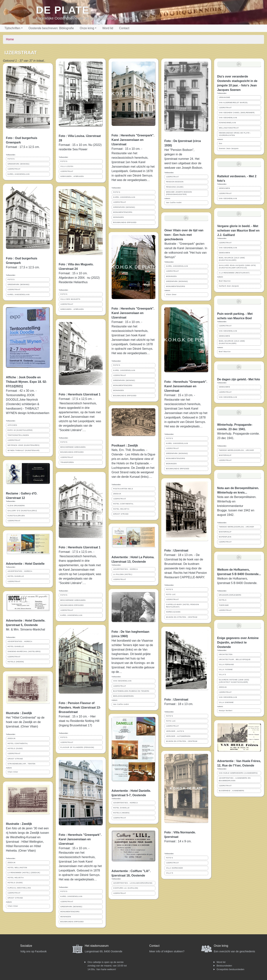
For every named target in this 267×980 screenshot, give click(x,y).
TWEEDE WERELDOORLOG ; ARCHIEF (236, 450)
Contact (124, 28)
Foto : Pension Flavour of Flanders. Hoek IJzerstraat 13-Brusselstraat (80, 707)
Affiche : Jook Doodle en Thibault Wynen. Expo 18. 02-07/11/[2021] (26, 382)
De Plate (63, 10)
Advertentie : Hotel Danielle (25, 564)
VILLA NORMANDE (174, 868)
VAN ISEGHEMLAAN (122, 681)
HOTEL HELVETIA (16, 878)
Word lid (108, 28)
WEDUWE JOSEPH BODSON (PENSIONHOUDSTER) (179, 193)
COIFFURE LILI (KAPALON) (126, 888)
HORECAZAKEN (173, 612)
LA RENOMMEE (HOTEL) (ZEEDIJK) (24, 873)
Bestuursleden (224, 966)
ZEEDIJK (12, 738)
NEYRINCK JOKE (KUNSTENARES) (24, 445)
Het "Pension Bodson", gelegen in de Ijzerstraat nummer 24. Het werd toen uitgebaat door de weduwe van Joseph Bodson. (184, 159)
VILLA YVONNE (226, 669)
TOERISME (224, 605)
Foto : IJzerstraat (176, 550)
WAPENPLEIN (225, 537)
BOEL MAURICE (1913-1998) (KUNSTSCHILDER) (232, 259)
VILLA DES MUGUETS (70, 299)
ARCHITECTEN (226, 654)
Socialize (26, 946)
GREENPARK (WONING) (19, 164)
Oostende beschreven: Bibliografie (51, 28)
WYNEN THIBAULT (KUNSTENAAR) (24, 450)
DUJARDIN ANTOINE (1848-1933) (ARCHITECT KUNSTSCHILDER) (234, 681)
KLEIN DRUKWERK (16, 506)
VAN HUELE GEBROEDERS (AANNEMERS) (238, 773)
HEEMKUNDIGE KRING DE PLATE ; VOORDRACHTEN (235, 134)
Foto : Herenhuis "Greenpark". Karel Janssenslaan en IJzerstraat (80, 839)
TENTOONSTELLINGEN (18, 435)
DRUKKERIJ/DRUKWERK (230, 595)
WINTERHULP (225, 455)
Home (10, 39)
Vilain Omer (13, 772)
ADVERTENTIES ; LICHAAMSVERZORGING (133, 883)
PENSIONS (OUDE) (175, 187)
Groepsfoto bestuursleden (230, 969)
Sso (220, 143)
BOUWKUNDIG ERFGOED (72, 452)
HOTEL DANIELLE (16, 576)
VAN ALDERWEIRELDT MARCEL (233, 103)
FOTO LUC (171, 594)
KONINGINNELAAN (227, 123)
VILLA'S (170, 873)
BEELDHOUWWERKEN (123, 696)
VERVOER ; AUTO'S (175, 731)
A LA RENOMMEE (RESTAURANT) (234, 273)
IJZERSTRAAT (14, 169)
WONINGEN (66, 917)
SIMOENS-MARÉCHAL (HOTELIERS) (24, 651)
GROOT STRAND (15, 759)
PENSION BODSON (175, 182)
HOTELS (223, 600)
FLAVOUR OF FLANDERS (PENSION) (77, 747)
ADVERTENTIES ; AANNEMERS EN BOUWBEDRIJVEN (235, 779)
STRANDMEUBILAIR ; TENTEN (22, 764)
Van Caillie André (121, 704)
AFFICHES (12, 425)
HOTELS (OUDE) (15, 748)
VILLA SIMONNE (226, 702)
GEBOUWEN (224, 188)
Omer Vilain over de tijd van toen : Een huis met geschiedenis (184, 235)
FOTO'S (11, 159)
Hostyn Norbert (226, 711)
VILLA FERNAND (226, 664)
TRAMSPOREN (67, 462)
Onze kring (87, 28)
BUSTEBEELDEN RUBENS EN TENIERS (131, 691)
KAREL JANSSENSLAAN (19, 174)
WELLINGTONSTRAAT (229, 128)
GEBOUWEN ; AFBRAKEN (72, 176)
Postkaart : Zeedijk (125, 445)
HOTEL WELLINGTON (17, 868)
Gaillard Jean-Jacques (229, 286)
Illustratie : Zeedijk (19, 713)
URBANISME (224, 97)
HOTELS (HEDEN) (16, 662)
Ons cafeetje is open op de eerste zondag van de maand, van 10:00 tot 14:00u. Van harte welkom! (107, 966)
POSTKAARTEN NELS (123, 489)
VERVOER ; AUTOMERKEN (178, 736)
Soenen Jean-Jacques (229, 148)
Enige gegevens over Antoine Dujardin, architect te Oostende (238, 642)
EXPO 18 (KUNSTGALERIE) (20, 430)
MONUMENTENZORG (70, 912)
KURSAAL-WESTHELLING (19, 888)
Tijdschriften (12, 28)
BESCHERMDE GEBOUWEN (73, 447)
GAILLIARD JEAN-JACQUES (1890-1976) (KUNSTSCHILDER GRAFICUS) (237, 267)
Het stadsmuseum (97, 946)
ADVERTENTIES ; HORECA (20, 571)
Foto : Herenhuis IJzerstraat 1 (80, 394)
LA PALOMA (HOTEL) (123, 574)
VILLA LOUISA (67, 166)
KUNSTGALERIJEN (16, 516)
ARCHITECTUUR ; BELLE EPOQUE (235, 659)
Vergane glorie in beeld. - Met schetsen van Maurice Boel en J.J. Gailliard (238, 231)
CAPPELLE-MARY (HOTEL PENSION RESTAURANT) (182, 606)
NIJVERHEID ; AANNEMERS (231, 791)
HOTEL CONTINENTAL (18, 743)
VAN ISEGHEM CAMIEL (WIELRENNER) (237, 113)
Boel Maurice (225, 281)
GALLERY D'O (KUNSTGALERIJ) (22, 511)
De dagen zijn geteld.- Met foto (239, 379)
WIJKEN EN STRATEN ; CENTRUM (182, 617)
